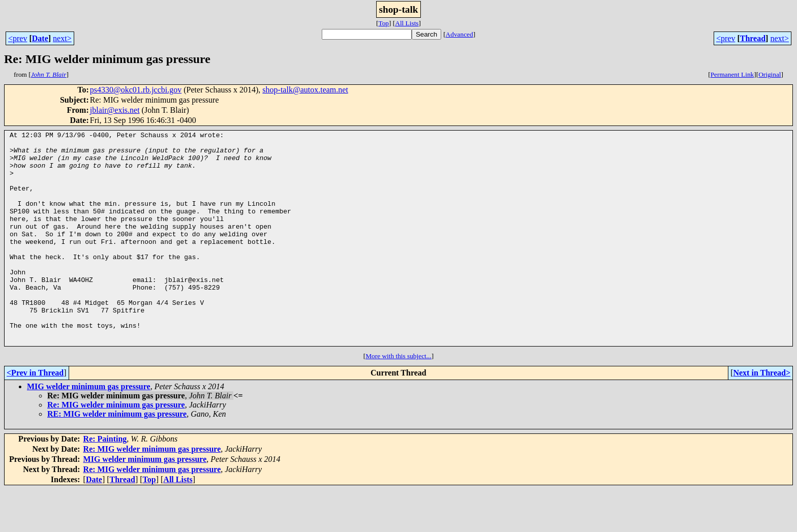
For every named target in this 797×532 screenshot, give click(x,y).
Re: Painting (105, 481)
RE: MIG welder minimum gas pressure (117, 457)
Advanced (459, 34)
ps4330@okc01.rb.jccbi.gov (136, 90)
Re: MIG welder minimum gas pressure (116, 447)
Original (770, 74)
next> (62, 38)
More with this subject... (398, 399)
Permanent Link (732, 74)
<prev (18, 38)
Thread (753, 38)
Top (384, 23)
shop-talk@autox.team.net (305, 90)
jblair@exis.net (115, 110)
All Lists (407, 23)
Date (40, 38)
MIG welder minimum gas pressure (89, 429)
